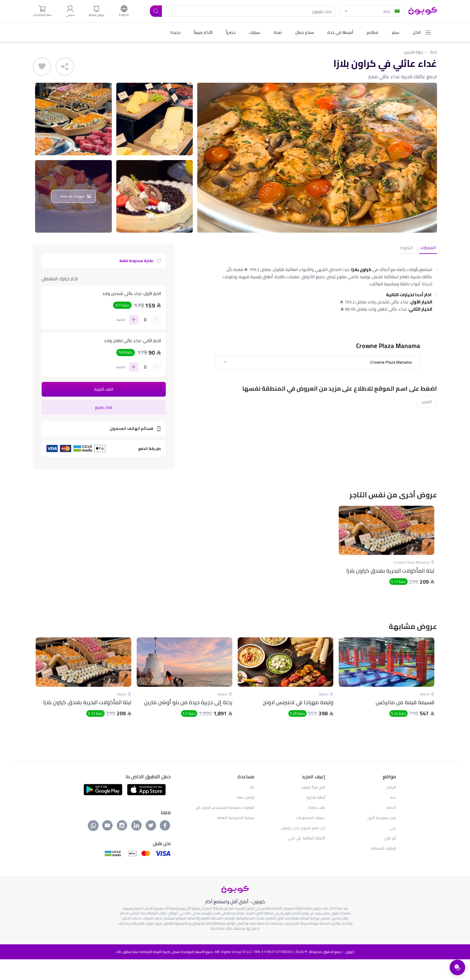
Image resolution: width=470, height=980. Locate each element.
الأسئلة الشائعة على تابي (307, 859)
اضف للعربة (104, 389)
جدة (433, 52)
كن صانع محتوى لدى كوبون (303, 849)
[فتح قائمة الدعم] (457, 967)
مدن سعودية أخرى (382, 838)
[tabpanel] (387, 560)
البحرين (426, 402)
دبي (393, 849)
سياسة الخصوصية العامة (236, 838)
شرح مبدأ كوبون (313, 808)
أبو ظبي (390, 859)
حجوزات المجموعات (311, 838)
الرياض (391, 808)
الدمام (391, 828)
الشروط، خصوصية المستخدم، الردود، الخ (225, 828)
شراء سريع (104, 408)
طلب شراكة (317, 828)
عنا (253, 808)
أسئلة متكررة (316, 818)
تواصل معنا (246, 818)
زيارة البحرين (413, 52)
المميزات (429, 248)
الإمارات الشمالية (383, 869)
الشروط (410, 248)
